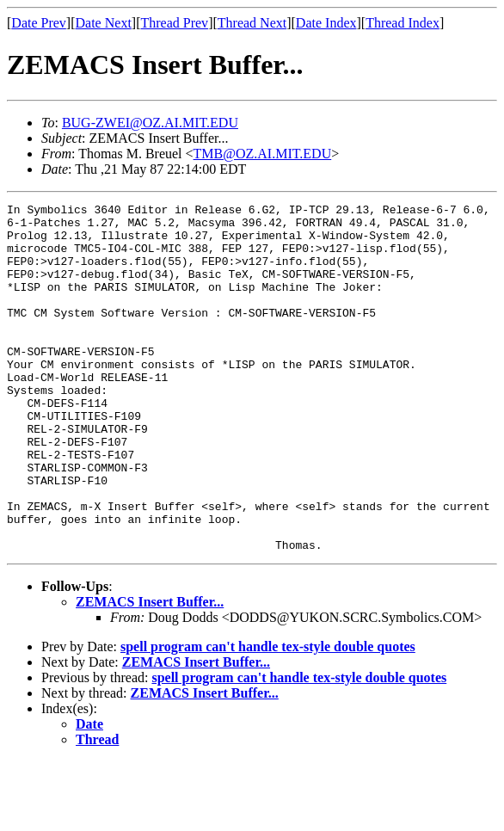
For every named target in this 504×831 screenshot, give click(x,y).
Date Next (104, 23)
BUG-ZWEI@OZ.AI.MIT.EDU (150, 123)
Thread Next (252, 23)
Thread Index (403, 23)
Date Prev (39, 23)
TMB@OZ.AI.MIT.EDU (263, 154)
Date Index (326, 23)
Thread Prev (174, 23)
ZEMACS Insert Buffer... (150, 671)
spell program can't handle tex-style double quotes (268, 716)
